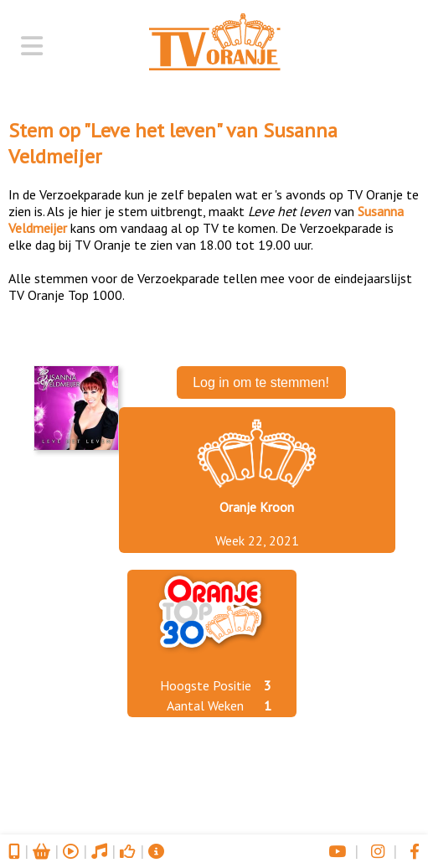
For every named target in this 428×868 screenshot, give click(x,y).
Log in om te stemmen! (261, 382)
